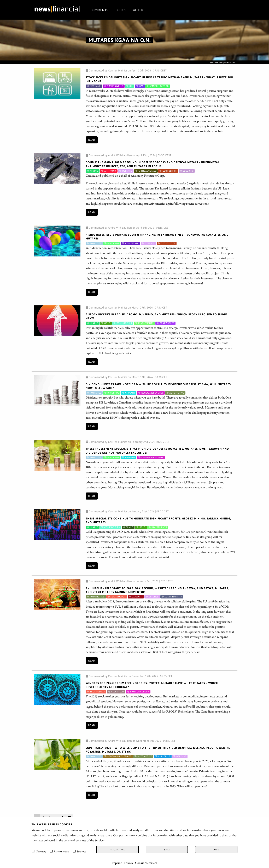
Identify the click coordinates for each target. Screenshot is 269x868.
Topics (121, 10)
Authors (141, 10)
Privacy (128, 863)
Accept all (117, 849)
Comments (99, 10)
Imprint (117, 863)
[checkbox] (33, 851)
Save (167, 849)
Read (92, 140)
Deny (216, 849)
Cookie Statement (146, 863)
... (55, 817)
